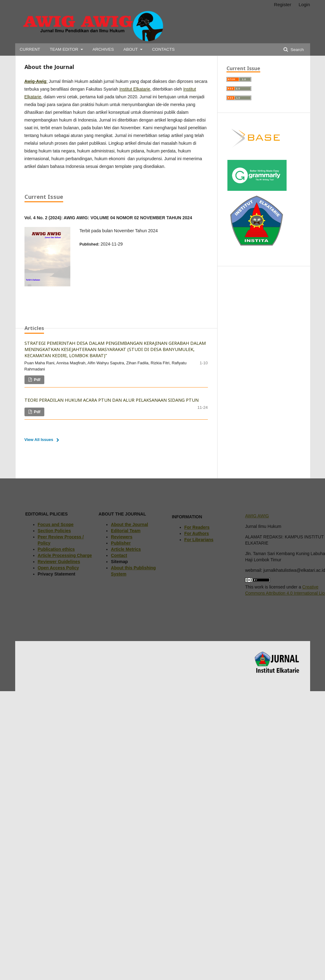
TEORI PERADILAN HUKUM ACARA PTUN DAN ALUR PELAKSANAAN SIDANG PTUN (112, 400)
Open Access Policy (58, 568)
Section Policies (54, 531)
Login (304, 4)
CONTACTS (163, 49)
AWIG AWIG (257, 516)
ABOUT (131, 49)
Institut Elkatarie (135, 89)
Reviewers (122, 537)
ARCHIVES (103, 49)
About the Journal (130, 524)
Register (283, 4)
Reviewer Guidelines (59, 562)
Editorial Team (126, 531)
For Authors (197, 533)
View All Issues (39, 440)
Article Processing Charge (65, 555)
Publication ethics (56, 549)
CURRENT (30, 49)
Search (297, 50)
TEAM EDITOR (64, 49)
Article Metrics (126, 549)
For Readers (197, 527)
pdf (37, 380)
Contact (119, 555)
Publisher (121, 543)
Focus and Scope (56, 524)
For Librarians (199, 540)
